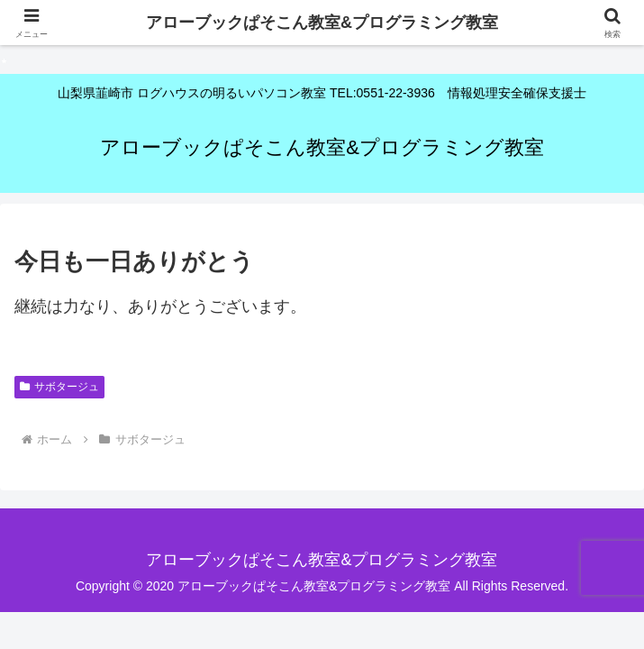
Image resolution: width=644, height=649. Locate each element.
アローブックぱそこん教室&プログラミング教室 (322, 23)
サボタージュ (59, 387)
